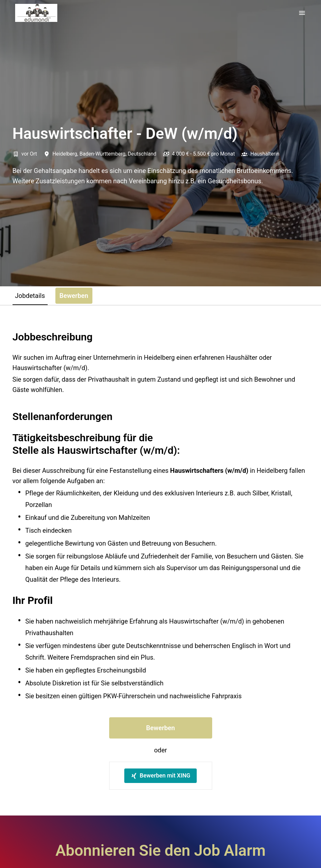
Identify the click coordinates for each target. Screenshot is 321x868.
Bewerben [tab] (74, 296)
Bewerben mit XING (160, 775)
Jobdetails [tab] (30, 296)
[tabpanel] (161, 560)
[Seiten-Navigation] (302, 13)
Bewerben (160, 728)
